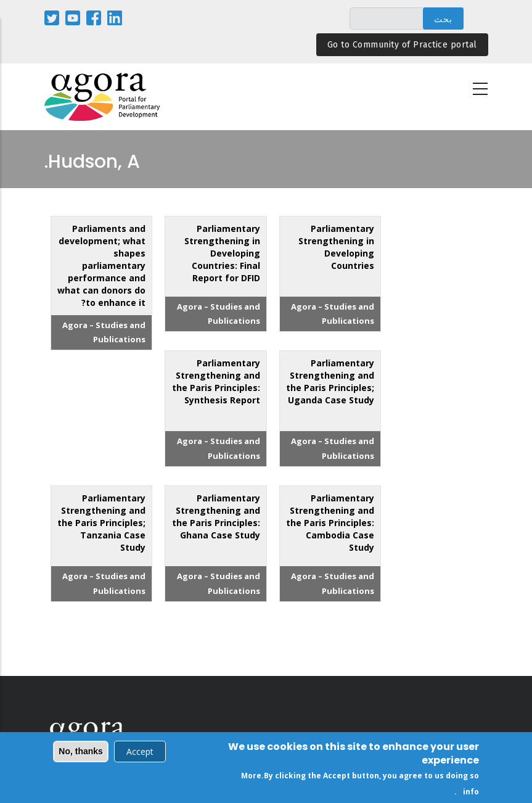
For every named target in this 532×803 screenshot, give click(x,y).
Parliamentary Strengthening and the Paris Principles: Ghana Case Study (216, 517)
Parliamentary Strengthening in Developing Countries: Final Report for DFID (222, 253)
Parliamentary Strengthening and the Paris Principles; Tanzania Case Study (101, 523)
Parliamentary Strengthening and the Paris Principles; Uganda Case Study (330, 381)
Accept (140, 753)
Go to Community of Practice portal (402, 45)
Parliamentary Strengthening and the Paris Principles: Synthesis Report (216, 381)
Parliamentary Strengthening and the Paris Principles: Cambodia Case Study (330, 523)
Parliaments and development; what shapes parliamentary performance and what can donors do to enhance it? (101, 266)
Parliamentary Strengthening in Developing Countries (336, 247)
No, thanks (81, 753)
